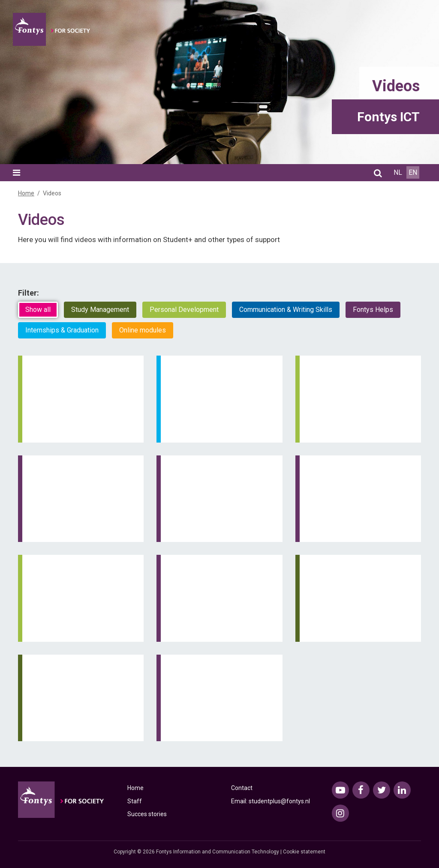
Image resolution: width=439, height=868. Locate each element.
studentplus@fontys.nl (279, 801)
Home (26, 193)
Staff (135, 801)
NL (398, 172)
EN (413, 172)
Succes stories (147, 814)
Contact (242, 788)
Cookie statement (304, 852)
